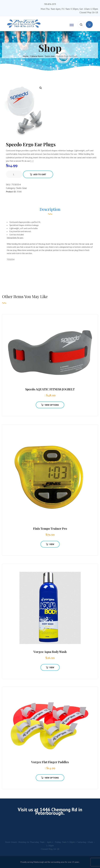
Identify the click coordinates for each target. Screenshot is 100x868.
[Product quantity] (15, 174)
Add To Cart (38, 174)
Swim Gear (50, 56)
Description (50, 209)
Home (26, 56)
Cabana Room (37, 56)
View (50, 544)
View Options (50, 405)
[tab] (50, 211)
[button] (41, 88)
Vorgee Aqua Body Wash (50, 652)
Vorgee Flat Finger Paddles (50, 762)
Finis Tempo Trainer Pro (50, 528)
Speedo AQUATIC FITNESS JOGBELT (50, 389)
